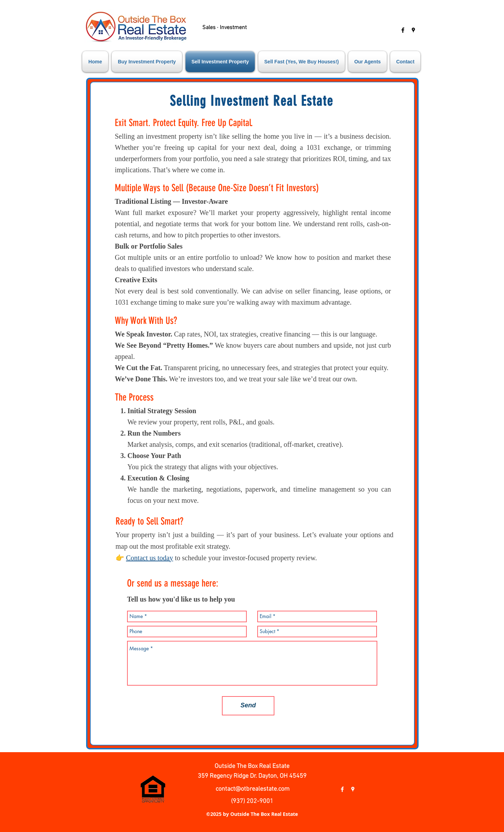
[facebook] (403, 30)
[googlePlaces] (413, 30)
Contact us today (149, 558)
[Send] (248, 706)
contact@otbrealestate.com (253, 789)
